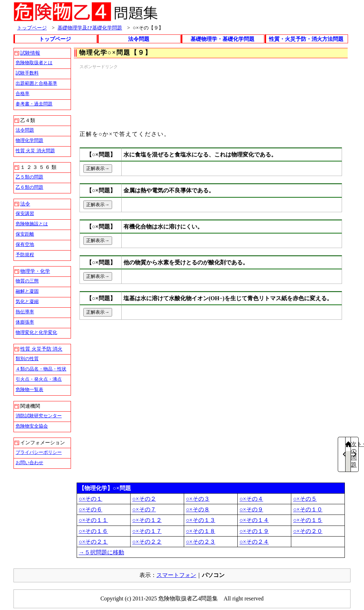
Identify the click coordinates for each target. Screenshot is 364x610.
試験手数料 (27, 73)
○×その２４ (254, 542)
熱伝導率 (25, 312)
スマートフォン (176, 575)
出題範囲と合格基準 (36, 83)
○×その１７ (147, 531)
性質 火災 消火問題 (35, 151)
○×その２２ (147, 542)
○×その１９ (254, 531)
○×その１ (91, 499)
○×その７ (144, 509)
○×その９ (251, 509)
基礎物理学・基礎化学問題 (222, 39)
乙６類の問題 (29, 187)
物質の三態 (27, 281)
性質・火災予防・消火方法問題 (306, 39)
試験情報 (30, 53)
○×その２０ (308, 531)
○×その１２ (147, 520)
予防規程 (25, 255)
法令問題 (139, 39)
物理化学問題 (29, 140)
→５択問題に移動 (101, 552)
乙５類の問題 (29, 177)
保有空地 (25, 244)
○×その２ (144, 499)
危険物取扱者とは (34, 63)
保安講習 (25, 213)
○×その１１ (93, 520)
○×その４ (251, 499)
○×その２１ (93, 542)
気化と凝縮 (27, 301)
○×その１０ (308, 509)
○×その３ (198, 499)
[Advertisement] (113, 97)
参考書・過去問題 (34, 104)
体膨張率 (25, 322)
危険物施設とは (32, 224)
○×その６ (91, 509)
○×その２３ (201, 542)
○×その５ (305, 499)
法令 (25, 204)
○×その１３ (201, 520)
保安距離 (25, 234)
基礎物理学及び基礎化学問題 (90, 28)
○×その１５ (308, 520)
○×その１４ (254, 520)
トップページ (32, 28)
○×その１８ (201, 531)
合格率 (23, 94)
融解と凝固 (27, 291)
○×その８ (198, 509)
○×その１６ (93, 531)
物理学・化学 (35, 271)
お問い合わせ (29, 463)
